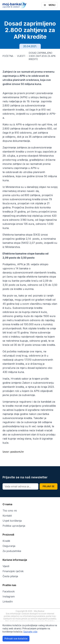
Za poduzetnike (12, 551)
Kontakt (7, 516)
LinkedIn (8, 602)
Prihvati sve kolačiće (16, 639)
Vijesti (6, 566)
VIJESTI (21, 56)
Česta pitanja (10, 576)
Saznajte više (30, 632)
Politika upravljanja (14, 526)
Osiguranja (9, 546)
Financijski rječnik (13, 571)
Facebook (9, 591)
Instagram (9, 596)
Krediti (6, 541)
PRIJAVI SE (49, 486)
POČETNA (8, 56)
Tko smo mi (10, 511)
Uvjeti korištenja (12, 521)
